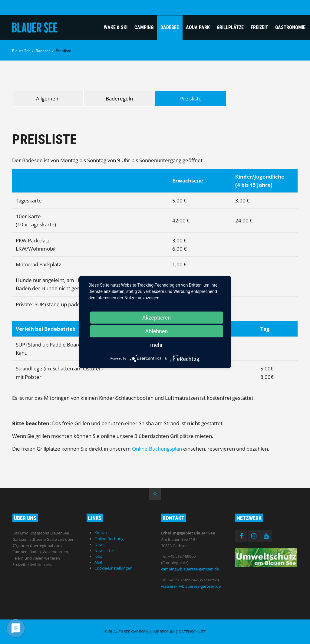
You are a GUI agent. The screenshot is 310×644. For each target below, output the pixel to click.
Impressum (163, 632)
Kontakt (102, 533)
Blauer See (21, 51)
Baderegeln (119, 99)
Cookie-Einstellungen (113, 568)
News (99, 544)
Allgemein (48, 99)
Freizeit (259, 27)
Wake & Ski (116, 27)
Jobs (98, 556)
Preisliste (191, 99)
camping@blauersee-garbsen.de (190, 569)
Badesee (170, 27)
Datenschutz (192, 632)
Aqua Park (198, 27)
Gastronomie (290, 27)
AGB (98, 562)
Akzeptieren (157, 318)
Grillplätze (230, 27)
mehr (156, 345)
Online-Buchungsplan (157, 449)
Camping (144, 27)
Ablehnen (156, 331)
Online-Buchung (109, 539)
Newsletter (104, 550)
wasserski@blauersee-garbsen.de (191, 586)
